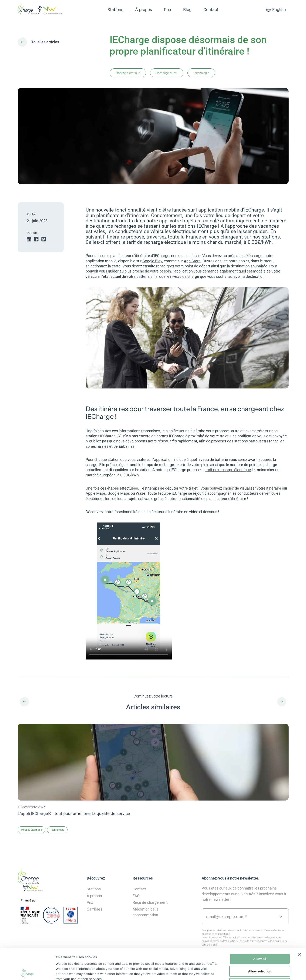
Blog (187, 10)
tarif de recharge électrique (228, 470)
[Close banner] (299, 924)
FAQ (136, 896)
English (279, 10)
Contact (211, 10)
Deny (260, 953)
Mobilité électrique (128, 73)
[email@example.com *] (245, 916)
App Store (192, 261)
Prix (168, 10)
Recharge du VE (167, 73)
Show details (223, 972)
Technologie (201, 73)
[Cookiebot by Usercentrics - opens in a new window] (28, 972)
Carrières (94, 909)
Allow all (260, 928)
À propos (144, 10)
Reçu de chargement (150, 902)
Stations (115, 10)
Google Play (152, 261)
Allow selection (260, 941)
